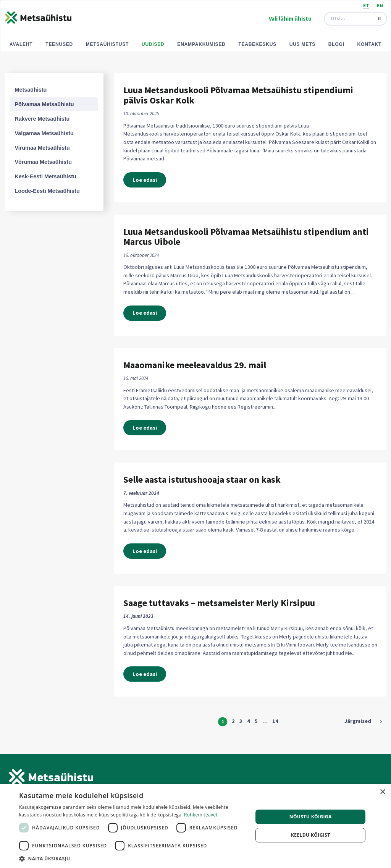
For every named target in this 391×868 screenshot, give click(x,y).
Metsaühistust (107, 44)
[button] (132, 858)
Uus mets (302, 44)
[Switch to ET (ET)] (366, 5)
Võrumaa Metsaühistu (43, 162)
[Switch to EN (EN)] (380, 5)
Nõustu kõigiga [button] (311, 817)
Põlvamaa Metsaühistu (44, 104)
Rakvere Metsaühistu (42, 119)
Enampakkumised (201, 44)
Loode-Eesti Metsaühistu (47, 191)
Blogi (336, 44)
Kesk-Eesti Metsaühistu (45, 176)
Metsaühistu (31, 90)
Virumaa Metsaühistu (42, 148)
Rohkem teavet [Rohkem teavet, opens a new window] (201, 815)
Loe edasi (145, 180)
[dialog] (195, 826)
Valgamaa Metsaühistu (44, 133)
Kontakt (369, 44)
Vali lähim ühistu (290, 19)
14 (275, 721)
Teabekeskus (257, 44)
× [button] (382, 792)
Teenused (59, 44)
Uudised (153, 44)
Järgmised (358, 721)
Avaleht (21, 44)
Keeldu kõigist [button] (311, 835)
